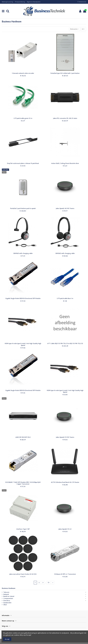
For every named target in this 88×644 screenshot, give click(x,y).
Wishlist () (82, 2)
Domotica (7, 600)
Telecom (6, 592)
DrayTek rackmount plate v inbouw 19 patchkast (23, 163)
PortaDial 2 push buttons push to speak (23, 208)
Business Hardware (9, 588)
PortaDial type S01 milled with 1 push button (65, 73)
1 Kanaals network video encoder (23, 73)
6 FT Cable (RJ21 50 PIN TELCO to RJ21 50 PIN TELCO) (65, 343)
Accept (7, 639)
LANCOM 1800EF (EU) (23, 437)
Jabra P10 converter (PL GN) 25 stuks (65, 118)
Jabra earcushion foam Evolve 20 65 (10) (23, 574)
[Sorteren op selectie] (75, 29)
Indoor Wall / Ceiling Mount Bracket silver (65, 163)
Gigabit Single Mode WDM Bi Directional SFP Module (23, 298)
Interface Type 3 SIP (23, 529)
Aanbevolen (7, 603)
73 (49, 582)
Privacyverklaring (20, 2)
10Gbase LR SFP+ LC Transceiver (65, 574)
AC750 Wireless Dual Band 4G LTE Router (65, 482)
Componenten (8, 598)
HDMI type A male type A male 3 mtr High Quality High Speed (23, 344)
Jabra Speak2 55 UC (65, 529)
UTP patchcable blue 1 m (65, 298)
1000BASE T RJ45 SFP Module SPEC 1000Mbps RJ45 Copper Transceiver (23, 483)
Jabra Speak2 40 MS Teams (65, 208)
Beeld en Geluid (9, 596)
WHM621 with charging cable (23, 253)
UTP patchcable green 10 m (23, 118)
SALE (5, 605)
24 (83, 29)
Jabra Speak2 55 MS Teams (65, 437)
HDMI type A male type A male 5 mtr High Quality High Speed (65, 391)
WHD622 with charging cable (65, 253)
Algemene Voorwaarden (34, 2)
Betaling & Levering (8, 2)
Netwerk (6, 594)
